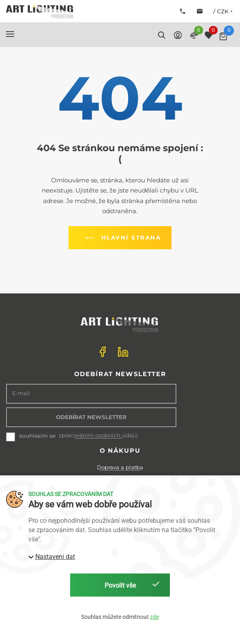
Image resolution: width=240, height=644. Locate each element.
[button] (10, 34)
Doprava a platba (120, 467)
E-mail (21, 393)
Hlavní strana (122, 238)
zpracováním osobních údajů (98, 435)
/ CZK (224, 11)
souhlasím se (37, 436)
